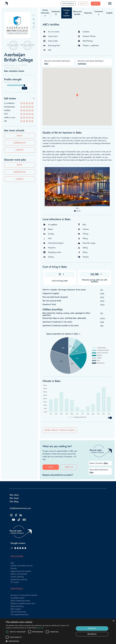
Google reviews (18, 543)
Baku (20, 136)
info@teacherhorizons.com (20, 508)
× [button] (113, 621)
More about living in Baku (60, 430)
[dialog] (58, 631)
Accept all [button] (92, 628)
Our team (14, 498)
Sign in (83, 4)
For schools (68, 4)
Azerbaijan (20, 143)
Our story (14, 495)
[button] (77, 95)
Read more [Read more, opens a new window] (40, 628)
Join (96, 4)
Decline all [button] (92, 634)
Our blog (14, 502)
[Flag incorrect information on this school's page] (34, 19)
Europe (20, 150)
